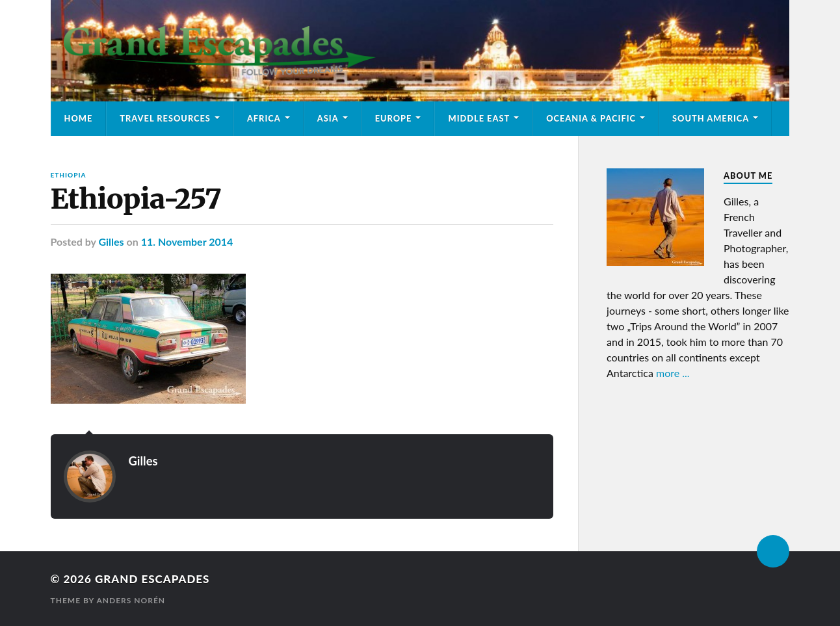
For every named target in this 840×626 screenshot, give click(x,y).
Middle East (479, 118)
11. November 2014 (187, 241)
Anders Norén (131, 600)
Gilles (111, 241)
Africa (264, 118)
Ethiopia (69, 175)
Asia (328, 118)
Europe (394, 118)
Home (79, 118)
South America (711, 118)
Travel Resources (165, 118)
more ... (673, 373)
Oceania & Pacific (591, 118)
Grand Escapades (152, 579)
